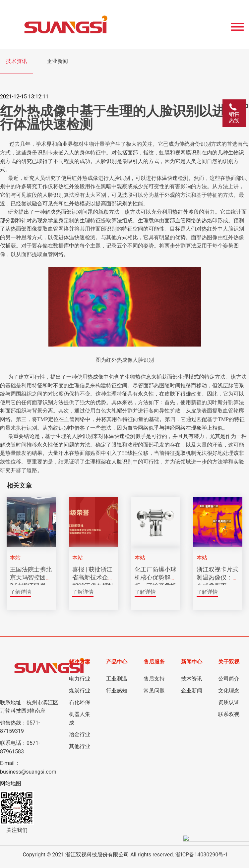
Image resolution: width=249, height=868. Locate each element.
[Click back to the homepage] (93, 25)
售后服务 (154, 662)
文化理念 (229, 691)
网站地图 (11, 783)
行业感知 (117, 691)
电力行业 (80, 679)
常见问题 (154, 691)
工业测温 (117, 679)
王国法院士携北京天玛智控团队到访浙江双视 (31, 578)
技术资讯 (17, 61)
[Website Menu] (237, 25)
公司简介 (229, 679)
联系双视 (229, 714)
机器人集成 (80, 718)
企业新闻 (57, 61)
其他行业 (80, 746)
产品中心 (117, 662)
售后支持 (154, 679)
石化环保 (80, 702)
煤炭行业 (80, 691)
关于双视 (229, 662)
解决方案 (80, 662)
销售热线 (234, 113)
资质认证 (229, 702)
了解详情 (21, 592)
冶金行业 (80, 734)
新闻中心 (192, 662)
